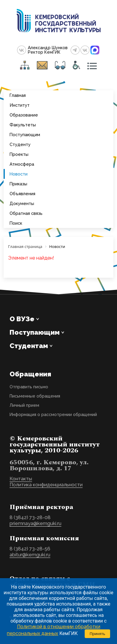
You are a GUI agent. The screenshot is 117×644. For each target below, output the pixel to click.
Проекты (19, 154)
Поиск (16, 223)
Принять (97, 634)
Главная (18, 95)
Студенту (20, 144)
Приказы (18, 184)
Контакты (21, 479)
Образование (24, 115)
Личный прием (24, 405)
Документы (22, 203)
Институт (20, 105)
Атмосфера (22, 164)
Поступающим (25, 135)
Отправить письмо (29, 387)
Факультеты (23, 125)
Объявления (22, 194)
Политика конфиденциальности (46, 485)
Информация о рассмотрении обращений (53, 415)
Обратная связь (26, 213)
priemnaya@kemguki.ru (35, 523)
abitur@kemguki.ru (30, 555)
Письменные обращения (35, 396)
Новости (19, 174)
